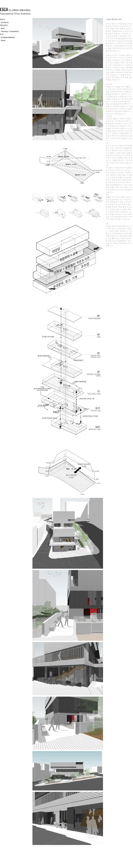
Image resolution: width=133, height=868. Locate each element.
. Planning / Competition (9, 31)
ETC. (2, 34)
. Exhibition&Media (7, 37)
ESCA (2, 19)
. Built (2, 28)
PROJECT (4, 25)
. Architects (4, 22)
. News (3, 40)
